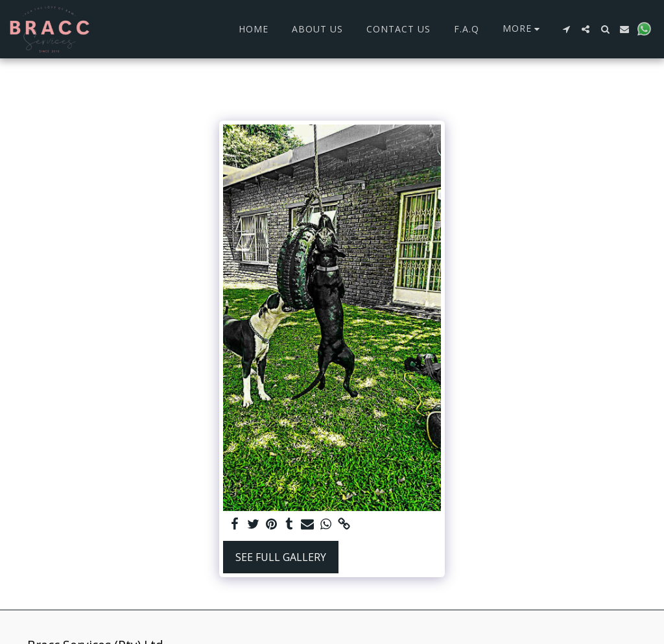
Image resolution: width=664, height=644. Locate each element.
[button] (566, 29)
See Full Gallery (281, 557)
